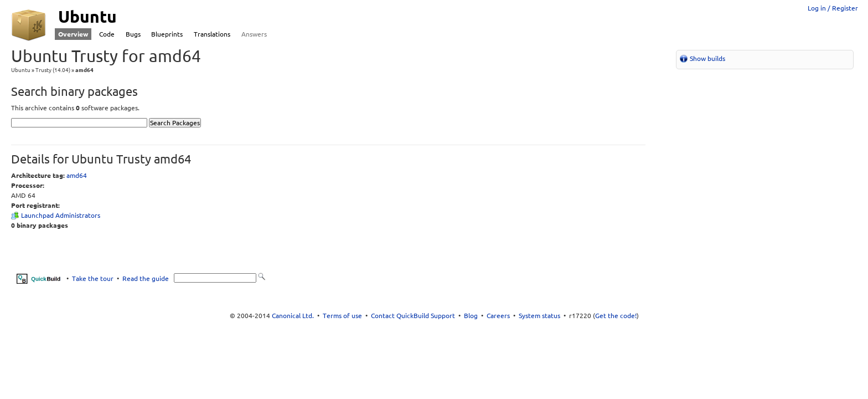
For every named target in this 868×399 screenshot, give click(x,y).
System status (539, 316)
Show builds (707, 58)
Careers (498, 316)
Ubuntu (21, 70)
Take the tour (93, 278)
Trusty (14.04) (53, 70)
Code (107, 34)
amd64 (77, 175)
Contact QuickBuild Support (413, 316)
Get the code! (616, 316)
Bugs (133, 34)
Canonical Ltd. (293, 316)
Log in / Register (833, 8)
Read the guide (146, 278)
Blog (471, 316)
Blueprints (167, 34)
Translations (212, 34)
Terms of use (342, 316)
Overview (73, 34)
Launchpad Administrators (61, 215)
